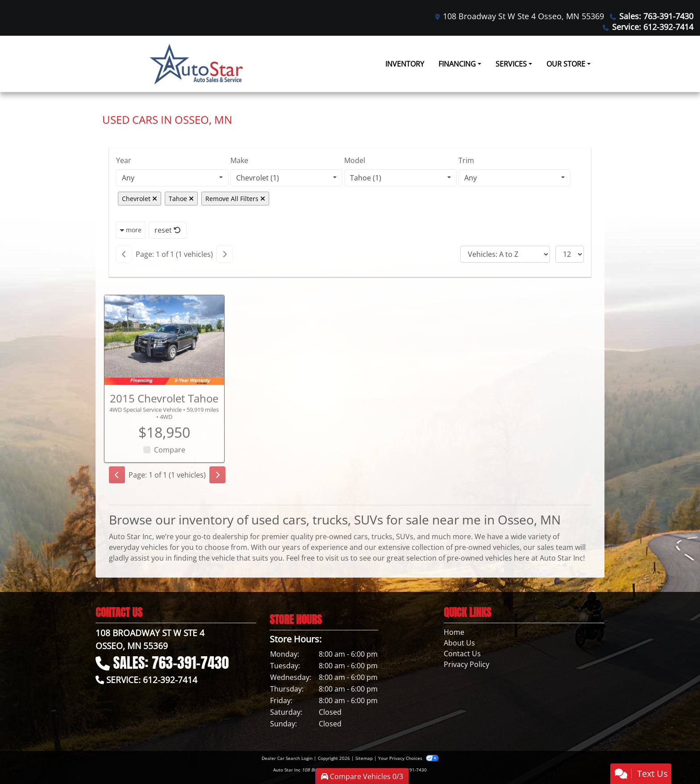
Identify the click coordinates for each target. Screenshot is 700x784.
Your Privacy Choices (408, 758)
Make (239, 160)
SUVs (405, 537)
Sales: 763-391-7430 (656, 16)
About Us (459, 643)
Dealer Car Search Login (287, 758)
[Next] (225, 254)
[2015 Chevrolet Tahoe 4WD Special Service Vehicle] (164, 354)
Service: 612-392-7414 (653, 27)
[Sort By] (505, 254)
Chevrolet (140, 199)
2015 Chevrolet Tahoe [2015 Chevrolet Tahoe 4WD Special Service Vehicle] (164, 411)
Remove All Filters (235, 199)
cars (361, 537)
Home (454, 632)
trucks (382, 537)
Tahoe (181, 199)
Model (355, 160)
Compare (170, 463)
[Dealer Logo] (196, 64)
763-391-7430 (412, 770)
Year (124, 160)
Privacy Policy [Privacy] (467, 664)
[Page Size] (570, 254)
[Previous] (124, 254)
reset (168, 230)
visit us (337, 558)
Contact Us (462, 654)
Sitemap (364, 758)
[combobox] (172, 178)
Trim (466, 160)
